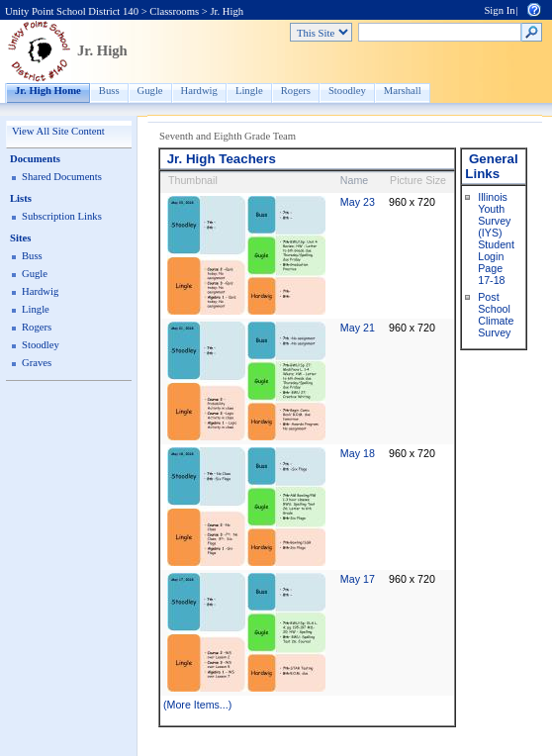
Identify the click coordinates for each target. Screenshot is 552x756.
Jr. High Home (48, 91)
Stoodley (347, 91)
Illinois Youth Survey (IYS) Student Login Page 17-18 (496, 238)
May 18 (358, 453)
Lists (21, 198)
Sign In (499, 10)
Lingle (249, 91)
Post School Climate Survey (496, 315)
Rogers (296, 91)
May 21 (358, 328)
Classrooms (174, 11)
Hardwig (199, 91)
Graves (37, 363)
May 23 (358, 202)
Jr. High (227, 11)
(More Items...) (197, 705)
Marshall (403, 91)
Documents (35, 159)
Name (354, 180)
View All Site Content (58, 131)
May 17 (358, 579)
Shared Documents (62, 177)
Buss (109, 91)
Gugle (150, 91)
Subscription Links (62, 216)
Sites (20, 238)
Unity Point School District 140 (72, 11)
